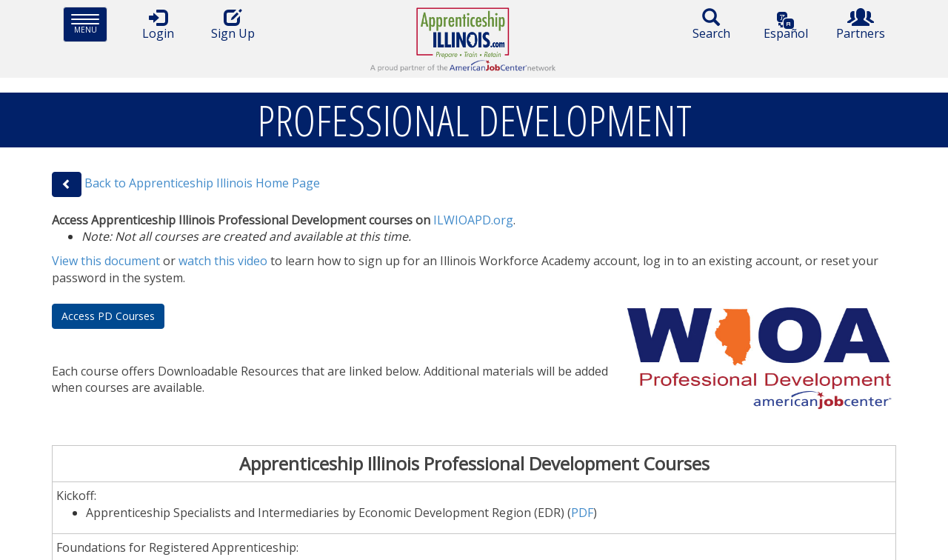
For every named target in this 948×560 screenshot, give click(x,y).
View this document (106, 261)
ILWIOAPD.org (473, 220)
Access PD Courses (108, 316)
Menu (89, 24)
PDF (582, 513)
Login (158, 25)
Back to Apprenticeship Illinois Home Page (202, 183)
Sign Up (233, 25)
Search (711, 25)
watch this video (223, 261)
